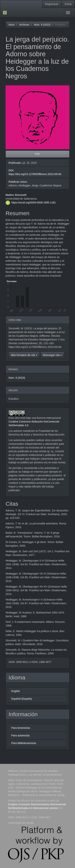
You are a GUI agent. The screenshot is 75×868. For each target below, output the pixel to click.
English (16, 691)
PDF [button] (37, 154)
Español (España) (22, 699)
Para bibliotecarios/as (24, 743)
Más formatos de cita (24, 355)
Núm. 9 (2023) (42, 25)
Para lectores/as (21, 728)
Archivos (24, 25)
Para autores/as (21, 735)
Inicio (12, 25)
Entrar (68, 4)
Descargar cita (52, 355)
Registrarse (52, 4)
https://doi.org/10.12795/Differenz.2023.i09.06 (35, 174)
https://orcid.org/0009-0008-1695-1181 (34, 202)
